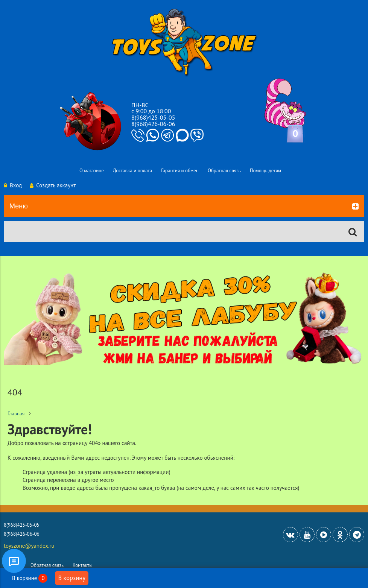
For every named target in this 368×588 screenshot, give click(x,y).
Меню (184, 207)
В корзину (71, 578)
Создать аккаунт (53, 185)
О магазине (92, 171)
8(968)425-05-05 (153, 117)
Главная (16, 413)
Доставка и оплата (132, 171)
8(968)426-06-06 (153, 124)
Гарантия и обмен (180, 171)
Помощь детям (265, 171)
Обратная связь (224, 171)
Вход (13, 185)
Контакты (83, 565)
